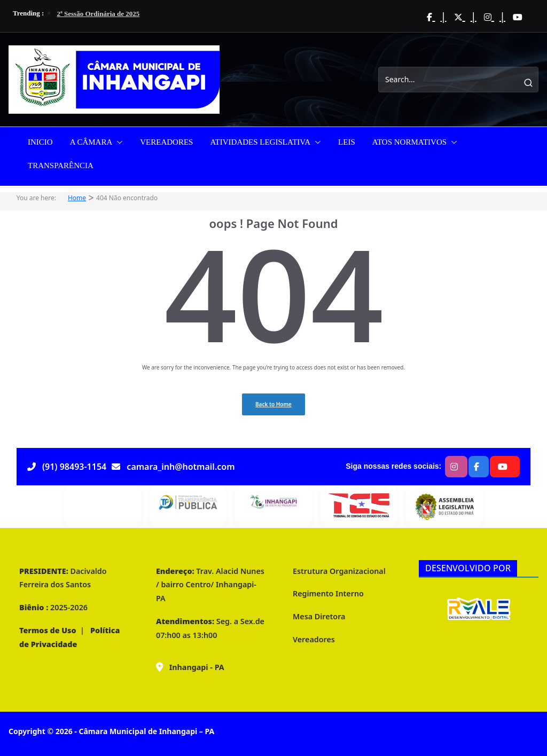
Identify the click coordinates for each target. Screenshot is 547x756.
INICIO (40, 142)
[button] (118, 142)
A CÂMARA (91, 142)
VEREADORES (166, 142)
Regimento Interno (328, 593)
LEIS (347, 142)
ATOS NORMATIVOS (409, 142)
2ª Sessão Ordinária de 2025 (98, 14)
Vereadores (314, 639)
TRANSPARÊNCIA (61, 166)
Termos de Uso (48, 630)
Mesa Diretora (319, 616)
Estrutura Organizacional (339, 571)
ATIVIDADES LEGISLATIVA (260, 142)
